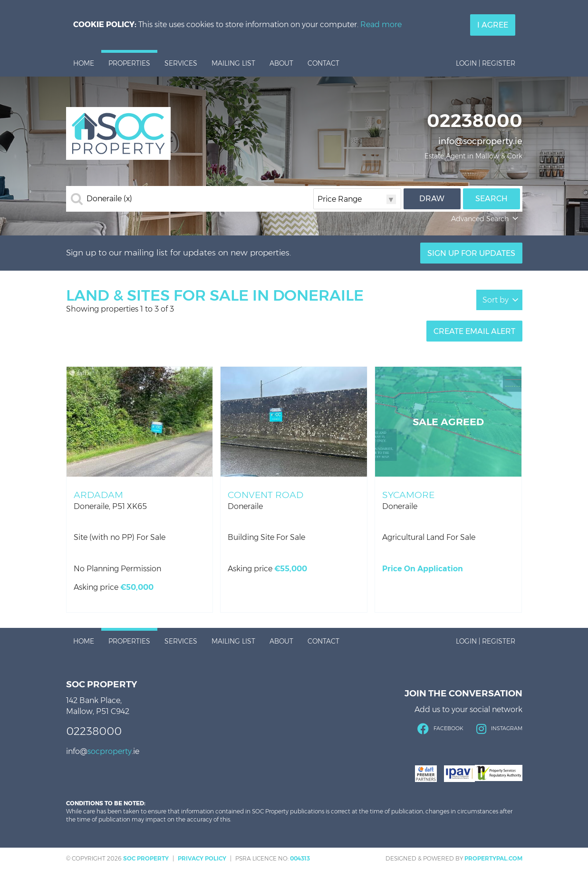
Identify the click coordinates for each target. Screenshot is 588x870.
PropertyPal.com (493, 858)
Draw (432, 199)
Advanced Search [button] (486, 219)
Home (84, 63)
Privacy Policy (202, 858)
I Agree (493, 25)
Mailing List (233, 63)
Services (181, 63)
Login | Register (486, 63)
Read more (381, 24)
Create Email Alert (474, 331)
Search (492, 199)
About (281, 63)
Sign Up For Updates (471, 253)
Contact (323, 63)
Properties (129, 63)
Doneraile (109, 199)
